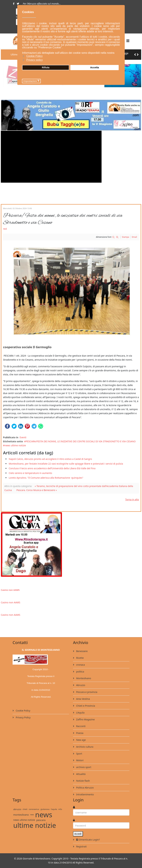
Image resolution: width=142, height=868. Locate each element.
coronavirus (34, 809)
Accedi (78, 834)
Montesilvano (83, 678)
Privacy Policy (23, 717)
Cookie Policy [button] (34, 56)
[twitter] (18, 4)
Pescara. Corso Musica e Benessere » (37, 490)
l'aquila (54, 809)
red (5, 229)
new (32, 815)
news (44, 815)
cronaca (80, 665)
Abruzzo (80, 685)
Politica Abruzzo (85, 788)
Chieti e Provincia (85, 706)
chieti (25, 809)
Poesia (79, 733)
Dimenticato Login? (88, 840)
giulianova (45, 809)
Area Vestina (83, 699)
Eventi (23, 437)
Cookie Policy (23, 711)
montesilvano (21, 815)
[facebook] (14, 4)
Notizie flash (83, 781)
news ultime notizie (15, 445)
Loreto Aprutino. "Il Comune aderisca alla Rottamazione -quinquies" (46, 478)
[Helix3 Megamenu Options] (128, 41)
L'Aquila (80, 713)
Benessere (82, 651)
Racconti (80, 726)
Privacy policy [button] (35, 60)
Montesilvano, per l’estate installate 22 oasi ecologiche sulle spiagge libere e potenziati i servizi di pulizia (66, 464)
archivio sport (83, 767)
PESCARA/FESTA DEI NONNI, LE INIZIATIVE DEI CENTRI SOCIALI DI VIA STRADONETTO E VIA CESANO (81, 441)
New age (81, 740)
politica (80, 672)
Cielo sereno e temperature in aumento (30, 473)
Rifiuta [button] (46, 67)
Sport (79, 754)
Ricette (80, 658)
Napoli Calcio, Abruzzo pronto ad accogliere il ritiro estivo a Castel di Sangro (50, 459)
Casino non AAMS (10, 590)
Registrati (81, 846)
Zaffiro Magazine (85, 719)
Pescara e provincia (86, 692)
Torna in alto (132, 499)
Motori (80, 760)
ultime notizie (35, 825)
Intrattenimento (85, 794)
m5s (60, 809)
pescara (41, 820)
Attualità (80, 774)
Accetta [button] (94, 67)
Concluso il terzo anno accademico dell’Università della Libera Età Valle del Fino (52, 468)
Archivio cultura (84, 747)
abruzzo (17, 809)
